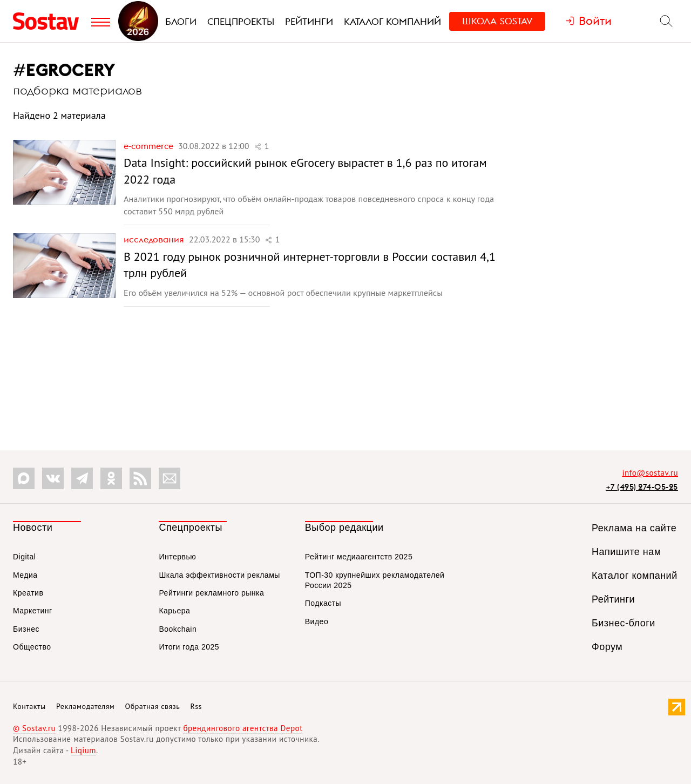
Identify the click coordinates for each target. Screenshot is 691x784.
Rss (196, 706)
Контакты (29, 706)
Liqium (83, 750)
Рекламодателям (85, 706)
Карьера (174, 611)
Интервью (177, 557)
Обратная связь (153, 706)
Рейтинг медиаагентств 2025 (359, 557)
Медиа (25, 575)
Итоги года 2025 (189, 647)
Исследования (155, 239)
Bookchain (178, 629)
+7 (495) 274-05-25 (642, 487)
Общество (32, 647)
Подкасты (323, 603)
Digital (24, 557)
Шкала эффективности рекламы (219, 575)
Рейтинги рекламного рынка (211, 593)
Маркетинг (33, 611)
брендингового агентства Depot (243, 728)
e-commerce (150, 146)
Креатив (28, 593)
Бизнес (26, 629)
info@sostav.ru (650, 473)
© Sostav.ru (34, 728)
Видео (317, 621)
